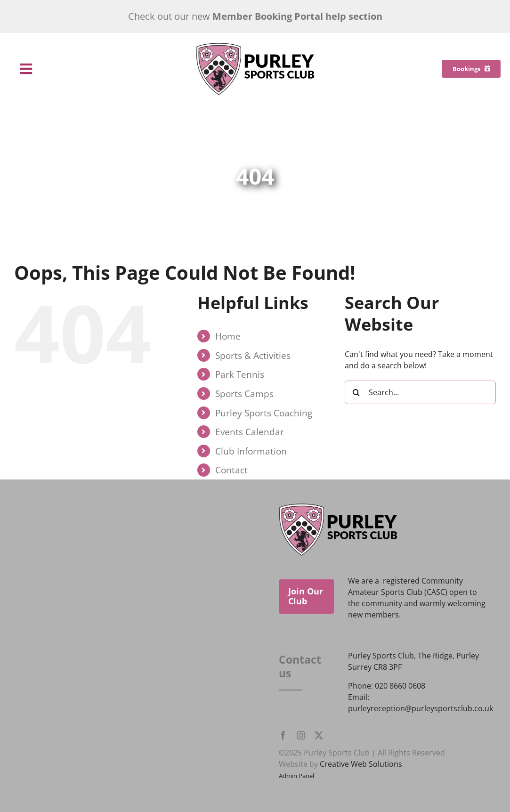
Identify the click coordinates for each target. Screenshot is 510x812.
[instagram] (301, 735)
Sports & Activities (253, 355)
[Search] (356, 392)
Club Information (251, 451)
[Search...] (420, 392)
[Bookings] (471, 69)
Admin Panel (296, 776)
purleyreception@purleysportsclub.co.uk (421, 708)
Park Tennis (240, 374)
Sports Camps (244, 394)
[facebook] (283, 735)
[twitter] (319, 735)
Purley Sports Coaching (264, 413)
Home (228, 336)
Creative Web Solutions (361, 764)
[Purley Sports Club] (255, 46)
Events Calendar (250, 432)
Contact (231, 470)
